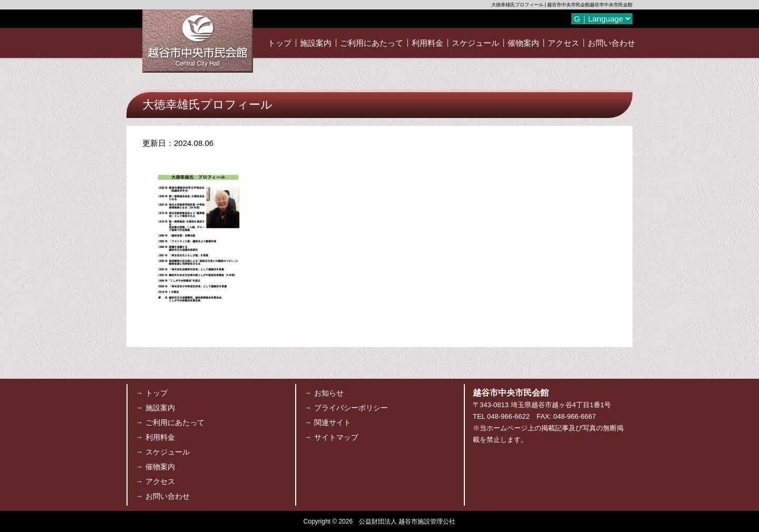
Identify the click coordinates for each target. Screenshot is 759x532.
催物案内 (523, 43)
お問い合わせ (611, 43)
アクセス (563, 43)
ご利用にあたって (372, 43)
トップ (280, 43)
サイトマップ (336, 437)
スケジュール (475, 43)
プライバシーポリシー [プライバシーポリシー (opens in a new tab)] (351, 408)
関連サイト (333, 422)
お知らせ (329, 393)
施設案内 (316, 43)
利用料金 (427, 43)
